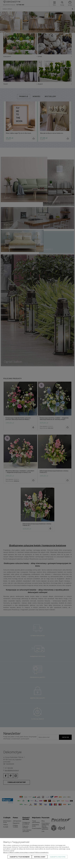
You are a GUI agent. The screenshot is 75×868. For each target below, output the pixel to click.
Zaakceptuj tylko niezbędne (20, 857)
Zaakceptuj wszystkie (58, 857)
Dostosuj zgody (40, 857)
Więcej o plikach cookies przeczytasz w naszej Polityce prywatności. (26, 852)
